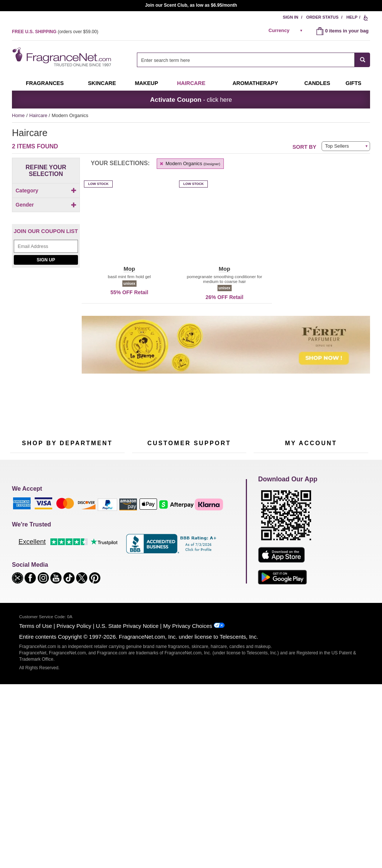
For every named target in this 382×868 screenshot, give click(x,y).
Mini (94, 599)
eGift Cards (144, 587)
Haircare (191, 83)
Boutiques (21, 605)
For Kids (99, 552)
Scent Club (63, 622)
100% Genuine (189, 600)
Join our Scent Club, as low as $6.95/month (191, 5)
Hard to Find (103, 610)
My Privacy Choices (187, 810)
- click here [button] (191, 100)
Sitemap (221, 571)
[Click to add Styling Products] (46, 211)
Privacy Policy (74, 810)
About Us (142, 575)
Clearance (62, 610)
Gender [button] (46, 225)
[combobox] (253, 60)
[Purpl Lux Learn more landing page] (311, 586)
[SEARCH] (362, 60)
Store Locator (187, 612)
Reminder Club (311, 564)
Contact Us (144, 564)
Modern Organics (190, 163)
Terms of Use (35, 810)
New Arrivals (103, 587)
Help (352, 17)
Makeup (146, 83)
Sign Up (46, 293)
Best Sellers (64, 599)
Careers (220, 600)
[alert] (287, 31)
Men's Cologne (26, 582)
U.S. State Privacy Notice (127, 810)
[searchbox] (246, 60)
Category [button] (46, 191)
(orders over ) (55, 32)
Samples (60, 564)
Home (18, 115)
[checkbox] (46, 204)
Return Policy (187, 552)
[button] (129, 231)
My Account (266, 552)
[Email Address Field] (46, 279)
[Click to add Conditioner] (46, 203)
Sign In (291, 17)
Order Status (322, 17)
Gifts (353, 83)
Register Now (268, 564)
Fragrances (45, 83)
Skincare (102, 83)
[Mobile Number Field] (231, 502)
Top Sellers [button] (337, 146)
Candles (99, 575)
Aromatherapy (66, 587)
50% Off (60, 552)
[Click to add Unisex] (46, 238)
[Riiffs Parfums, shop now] (46, 380)
